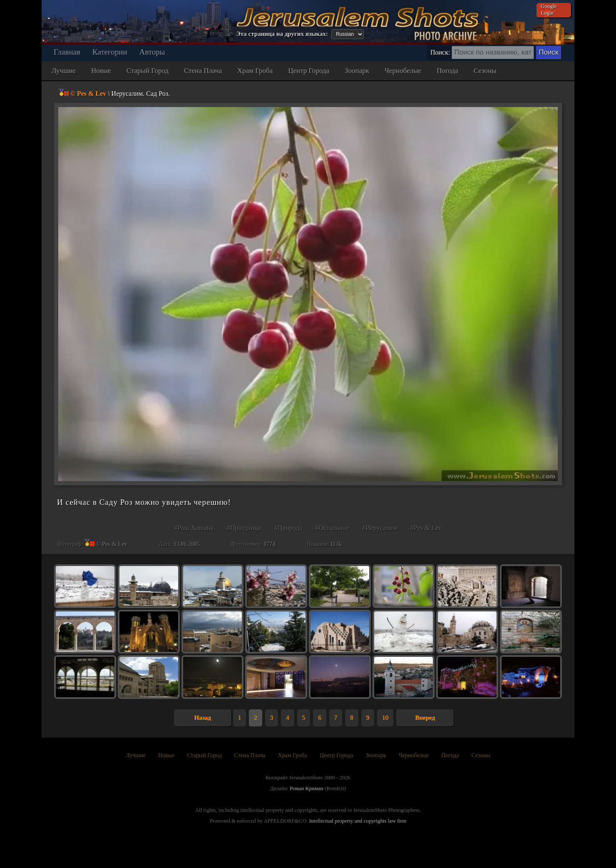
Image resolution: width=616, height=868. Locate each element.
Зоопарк (357, 71)
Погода (447, 71)
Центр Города (309, 71)
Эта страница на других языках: (282, 34)
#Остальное (332, 528)
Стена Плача (203, 71)
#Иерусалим (380, 528)
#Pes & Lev (426, 528)
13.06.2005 (187, 544)
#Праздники (244, 528)
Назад (203, 718)
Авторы (152, 52)
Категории (110, 52)
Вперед (425, 718)
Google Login (549, 9)
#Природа (288, 528)
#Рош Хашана (194, 528)
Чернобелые (403, 71)
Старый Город (148, 71)
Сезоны (485, 71)
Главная (67, 52)
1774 (269, 544)
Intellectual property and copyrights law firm (358, 821)
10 (385, 718)
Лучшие (64, 71)
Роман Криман (306, 788)
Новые (101, 71)
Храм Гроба (255, 71)
